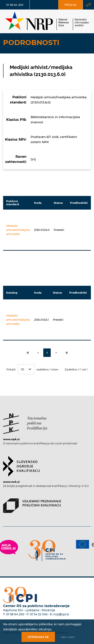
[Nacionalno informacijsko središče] (47, 21)
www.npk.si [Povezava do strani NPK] (11, 439)
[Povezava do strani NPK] (25, 422)
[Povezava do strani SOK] (21, 464)
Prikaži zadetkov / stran (32, 369)
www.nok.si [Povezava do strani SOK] (11, 482)
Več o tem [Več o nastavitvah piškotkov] (68, 637)
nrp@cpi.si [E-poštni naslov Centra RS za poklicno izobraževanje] (61, 614)
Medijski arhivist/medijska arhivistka (18, 230)
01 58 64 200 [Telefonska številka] (15, 5)
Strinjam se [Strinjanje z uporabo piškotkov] (38, 637)
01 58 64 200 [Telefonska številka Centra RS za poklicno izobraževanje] (15, 614)
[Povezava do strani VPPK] (32, 504)
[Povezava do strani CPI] (47, 551)
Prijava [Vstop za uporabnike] (70, 5)
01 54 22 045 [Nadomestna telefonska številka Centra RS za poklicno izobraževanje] (39, 614)
